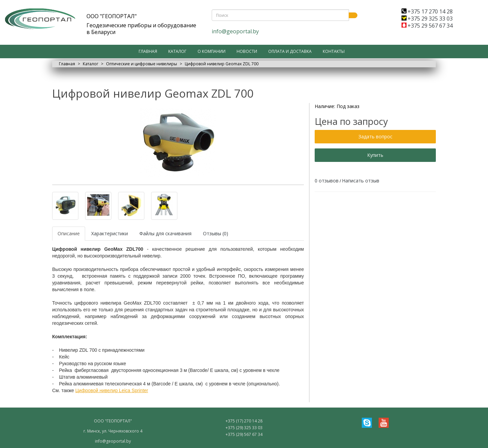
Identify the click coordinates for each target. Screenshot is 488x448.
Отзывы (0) (216, 233)
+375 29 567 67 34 (427, 26)
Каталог (177, 51)
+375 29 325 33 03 (427, 19)
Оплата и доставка (290, 51)
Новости (247, 51)
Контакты (334, 51)
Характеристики (110, 233)
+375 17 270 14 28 (427, 11)
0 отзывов (327, 181)
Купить (375, 155)
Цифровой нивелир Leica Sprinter (112, 390)
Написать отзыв (361, 181)
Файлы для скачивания (165, 233)
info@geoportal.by (235, 31)
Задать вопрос (375, 136)
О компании (212, 51)
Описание (69, 233)
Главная (148, 51)
